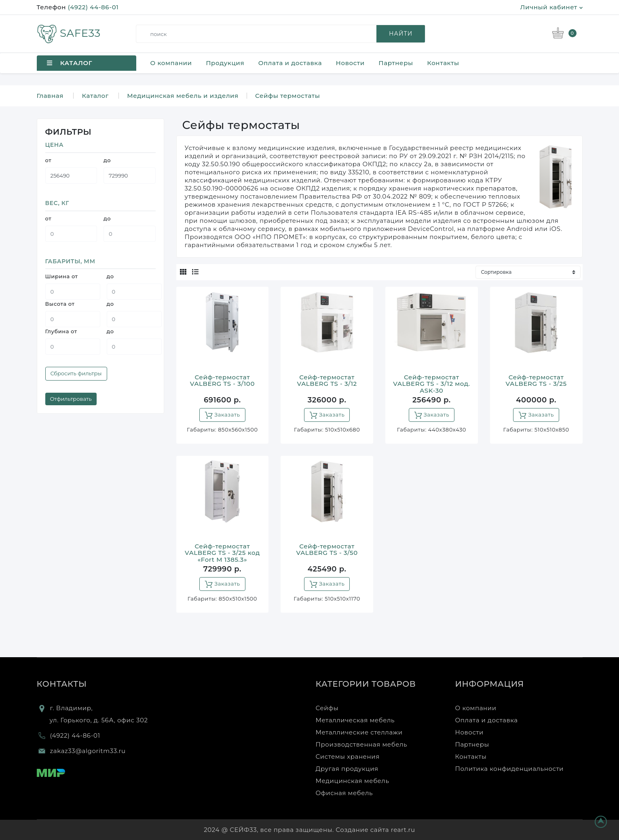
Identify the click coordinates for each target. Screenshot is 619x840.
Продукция (225, 63)
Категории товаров (366, 684)
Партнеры (396, 63)
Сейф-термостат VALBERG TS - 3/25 (536, 381)
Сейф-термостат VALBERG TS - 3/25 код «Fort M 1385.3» (222, 553)
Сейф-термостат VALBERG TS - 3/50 (327, 550)
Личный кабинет (551, 7)
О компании (171, 63)
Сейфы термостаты (288, 96)
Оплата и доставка (290, 63)
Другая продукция (347, 769)
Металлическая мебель (355, 720)
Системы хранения (348, 756)
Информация (490, 684)
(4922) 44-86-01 (93, 7)
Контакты (443, 63)
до (107, 160)
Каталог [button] (70, 63)
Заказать (222, 415)
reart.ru (403, 830)
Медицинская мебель (353, 781)
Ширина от (62, 276)
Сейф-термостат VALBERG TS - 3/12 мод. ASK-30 (431, 384)
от (49, 160)
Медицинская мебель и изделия (183, 96)
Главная (50, 96)
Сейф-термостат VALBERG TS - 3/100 (222, 381)
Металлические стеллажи (359, 732)
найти (401, 34)
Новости (350, 63)
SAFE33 (69, 33)
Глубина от (61, 331)
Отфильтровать (71, 399)
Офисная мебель (344, 793)
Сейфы (327, 708)
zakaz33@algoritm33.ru (88, 751)
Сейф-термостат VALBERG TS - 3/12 (327, 381)
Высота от (60, 304)
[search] (284, 34)
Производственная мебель (362, 744)
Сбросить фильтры (76, 373)
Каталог (95, 96)
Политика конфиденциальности (510, 769)
